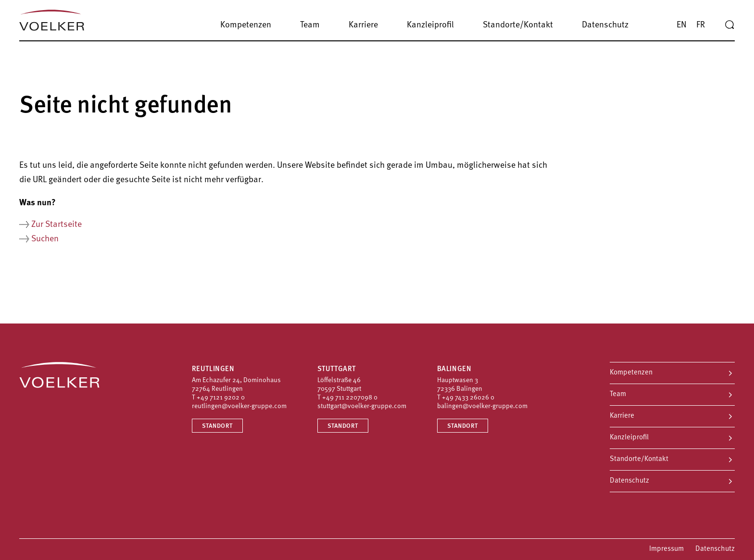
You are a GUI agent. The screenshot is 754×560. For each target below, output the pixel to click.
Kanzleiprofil (629, 438)
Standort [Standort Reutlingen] (217, 426)
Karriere (622, 416)
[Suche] (729, 25)
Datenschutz (629, 481)
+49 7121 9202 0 (221, 398)
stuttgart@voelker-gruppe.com (362, 406)
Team (618, 394)
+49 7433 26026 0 (468, 398)
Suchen (45, 239)
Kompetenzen (631, 373)
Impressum (666, 549)
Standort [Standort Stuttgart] (343, 426)
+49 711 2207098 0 (350, 398)
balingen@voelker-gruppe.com (482, 406)
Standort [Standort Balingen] (463, 426)
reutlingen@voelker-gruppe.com (239, 406)
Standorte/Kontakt (639, 459)
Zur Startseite (57, 225)
